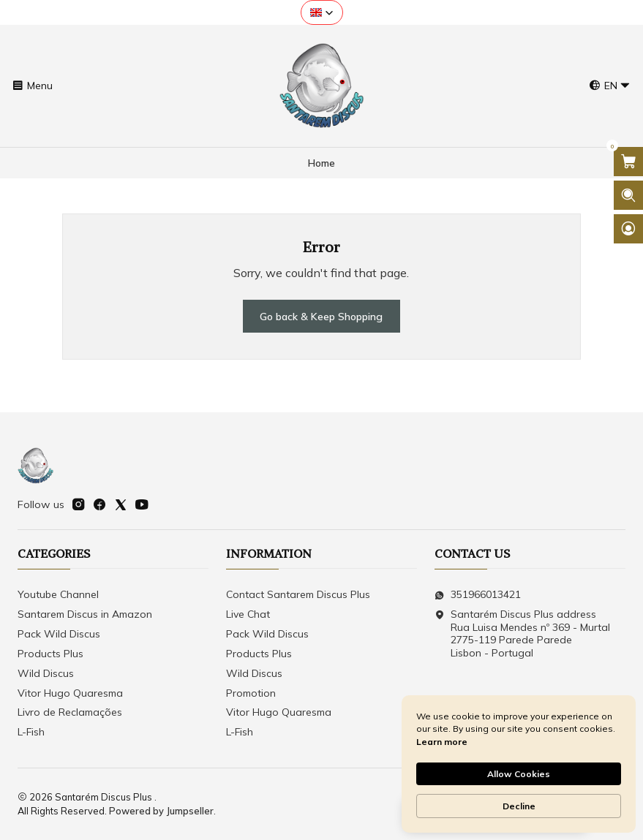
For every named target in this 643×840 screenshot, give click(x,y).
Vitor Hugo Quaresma (70, 693)
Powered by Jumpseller (161, 811)
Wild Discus (46, 673)
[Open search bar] (628, 195)
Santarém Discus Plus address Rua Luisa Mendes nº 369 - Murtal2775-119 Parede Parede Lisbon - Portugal (522, 633)
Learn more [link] (442, 742)
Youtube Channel (58, 594)
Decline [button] (519, 806)
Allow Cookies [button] (519, 774)
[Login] (628, 229)
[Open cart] (628, 162)
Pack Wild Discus (59, 634)
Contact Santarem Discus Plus (298, 594)
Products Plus (50, 654)
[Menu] (32, 86)
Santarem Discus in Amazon (85, 614)
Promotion (251, 693)
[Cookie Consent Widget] (519, 764)
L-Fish (31, 732)
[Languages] (610, 86)
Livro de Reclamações (70, 712)
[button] (322, 12)
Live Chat (248, 614)
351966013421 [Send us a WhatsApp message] (478, 594)
